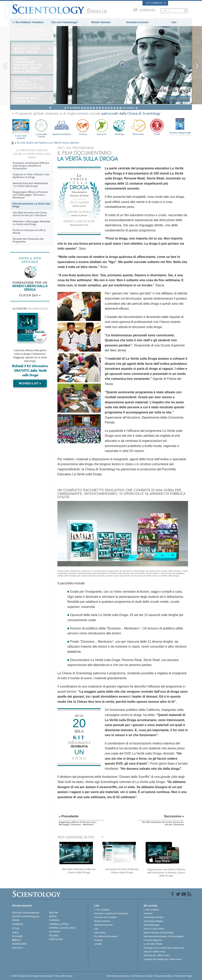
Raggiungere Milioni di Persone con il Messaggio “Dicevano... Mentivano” (30, 195)
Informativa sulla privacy (118, 976)
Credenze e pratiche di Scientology (111, 913)
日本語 (15, 933)
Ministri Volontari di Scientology (159, 933)
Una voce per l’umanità (105, 917)
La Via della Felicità (41, 128)
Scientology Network (153, 917)
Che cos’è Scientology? (65, 22)
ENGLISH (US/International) (26, 913)
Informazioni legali (183, 976)
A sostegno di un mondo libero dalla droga (164, 948)
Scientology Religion (153, 921)
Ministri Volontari (101, 22)
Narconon (101, 127)
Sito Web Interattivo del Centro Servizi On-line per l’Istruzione (30, 214)
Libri (174, 22)
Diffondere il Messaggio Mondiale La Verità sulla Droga (31, 223)
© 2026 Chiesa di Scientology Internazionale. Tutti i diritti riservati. (42, 976)
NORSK (53, 916)
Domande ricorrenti (137, 22)
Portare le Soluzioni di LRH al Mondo (29, 232)
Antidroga (119, 127)
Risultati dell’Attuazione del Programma (28, 240)
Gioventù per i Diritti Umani (157, 955)
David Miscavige (151, 925)
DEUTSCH (17, 948)
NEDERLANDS (19, 944)
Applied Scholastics (62, 127)
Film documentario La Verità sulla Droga (31, 205)
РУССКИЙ (17, 936)
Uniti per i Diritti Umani (154, 952)
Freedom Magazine (180, 134)
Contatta (98, 940)
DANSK (16, 920)
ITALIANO (54, 936)
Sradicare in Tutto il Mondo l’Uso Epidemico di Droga (31, 176)
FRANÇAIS (18, 924)
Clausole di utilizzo (163, 976)
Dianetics (148, 913)
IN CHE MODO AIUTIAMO (32, 143)
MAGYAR (54, 913)
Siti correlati (156, 3)
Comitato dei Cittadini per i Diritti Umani (163, 959)
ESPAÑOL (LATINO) (59, 924)
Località (98, 944)
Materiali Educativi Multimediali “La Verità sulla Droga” (30, 185)
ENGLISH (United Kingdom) (26, 916)
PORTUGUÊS (56, 939)
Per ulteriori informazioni (106, 936)
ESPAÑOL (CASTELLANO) (62, 928)
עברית (16, 928)
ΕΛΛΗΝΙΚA (55, 932)
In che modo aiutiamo (21, 136)
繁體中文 (16, 940)
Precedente (74, 108)
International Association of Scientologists (164, 936)
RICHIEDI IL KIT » (30, 383)
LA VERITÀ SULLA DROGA (64, 143)
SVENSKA (54, 920)
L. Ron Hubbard (102, 910)
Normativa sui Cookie (142, 976)
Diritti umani (138, 127)
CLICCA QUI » (30, 295)
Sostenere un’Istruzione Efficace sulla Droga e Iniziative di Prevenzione (31, 166)
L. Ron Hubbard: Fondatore (28, 22)
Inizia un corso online (154, 929)
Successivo (129, 108)
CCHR (157, 127)
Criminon (83, 127)
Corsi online (100, 933)
